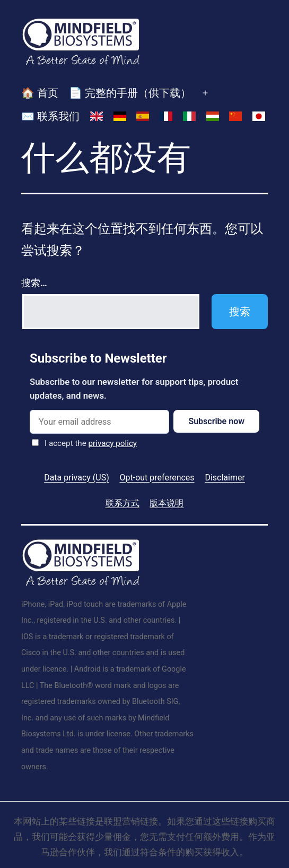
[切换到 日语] (259, 117)
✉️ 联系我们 (50, 116)
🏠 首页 (40, 93)
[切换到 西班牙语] (143, 117)
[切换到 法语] (166, 117)
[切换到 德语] (120, 117)
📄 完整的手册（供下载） (130, 93)
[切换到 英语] (97, 117)
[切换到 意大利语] (189, 117)
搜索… (34, 283)
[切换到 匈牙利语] (213, 117)
